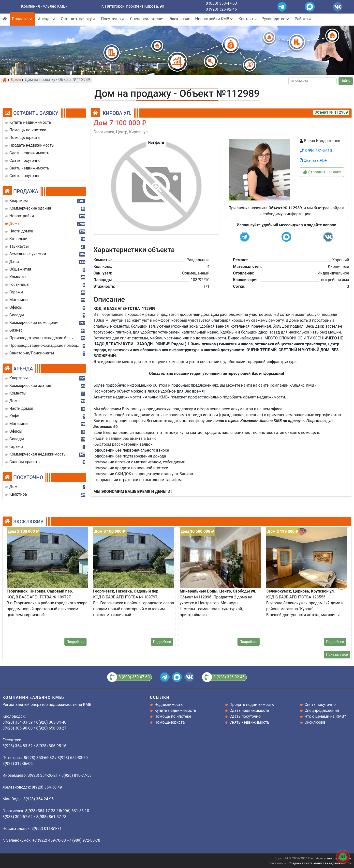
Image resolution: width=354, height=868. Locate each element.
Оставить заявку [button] (79, 19)
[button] (156, 184)
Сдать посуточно (245, 716)
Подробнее (75, 642)
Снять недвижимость (249, 722)
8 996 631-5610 (316, 151)
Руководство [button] (276, 19)
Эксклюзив (180, 19)
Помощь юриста (170, 722)
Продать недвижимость (252, 705)
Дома (16, 80)
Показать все (337, 655)
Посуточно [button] (113, 19)
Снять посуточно (320, 705)
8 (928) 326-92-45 (221, 9)
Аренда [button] (47, 19)
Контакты (247, 19)
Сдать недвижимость (249, 710)
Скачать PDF (313, 160)
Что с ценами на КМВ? (325, 716)
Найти (346, 81)
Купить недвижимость (175, 710)
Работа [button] (303, 19)
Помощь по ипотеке (173, 716)
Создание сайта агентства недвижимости (320, 863)
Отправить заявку (322, 172)
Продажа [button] (22, 19)
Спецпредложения (147, 19)
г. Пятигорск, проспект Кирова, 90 (133, 6)
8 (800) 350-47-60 (221, 3)
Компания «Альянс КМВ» (44, 6)
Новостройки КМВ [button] (214, 19)
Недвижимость (169, 705)
